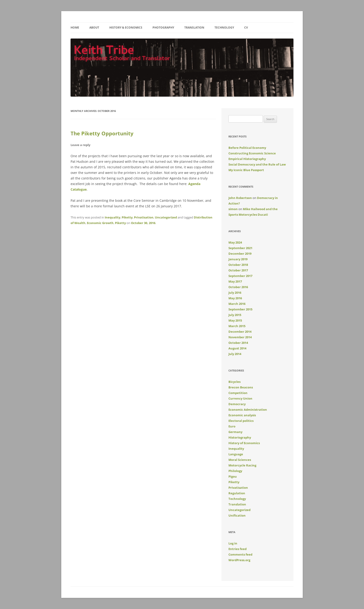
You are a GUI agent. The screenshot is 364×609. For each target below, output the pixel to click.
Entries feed (237, 549)
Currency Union (240, 398)
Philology (235, 471)
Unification (237, 515)
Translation (194, 28)
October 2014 (238, 343)
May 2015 (235, 320)
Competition (238, 393)
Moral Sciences (240, 460)
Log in (233, 543)
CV (246, 28)
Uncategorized (166, 217)
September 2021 (240, 248)
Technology (224, 28)
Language (236, 454)
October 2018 (238, 265)
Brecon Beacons (241, 387)
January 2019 (238, 259)
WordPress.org (239, 560)
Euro (232, 426)
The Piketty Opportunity (102, 133)
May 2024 (235, 242)
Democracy (237, 404)
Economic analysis (242, 415)
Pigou (233, 476)
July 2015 (235, 315)
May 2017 (235, 281)
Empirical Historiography (247, 159)
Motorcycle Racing (242, 465)
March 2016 (237, 304)
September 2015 (240, 309)
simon (233, 209)
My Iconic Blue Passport (246, 170)
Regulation (237, 493)
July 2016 (235, 293)
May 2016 (235, 298)
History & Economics (126, 28)
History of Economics (244, 443)
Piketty (127, 217)
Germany (235, 432)
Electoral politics (241, 421)
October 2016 (238, 287)
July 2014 (235, 354)
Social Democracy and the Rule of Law (257, 164)
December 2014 (240, 332)
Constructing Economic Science (252, 153)
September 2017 (240, 276)
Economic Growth (100, 223)
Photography (163, 28)
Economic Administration (248, 410)
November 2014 (240, 337)
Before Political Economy (247, 148)
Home (75, 28)
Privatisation (144, 217)
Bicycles (234, 382)
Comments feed (240, 554)
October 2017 (238, 270)
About (94, 28)
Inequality (112, 217)
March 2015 (237, 326)
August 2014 (237, 348)
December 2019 (240, 254)
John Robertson (240, 198)
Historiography (240, 437)
